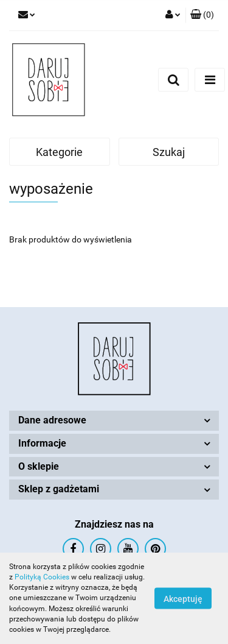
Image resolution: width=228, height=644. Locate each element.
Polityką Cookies (42, 577)
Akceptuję (183, 599)
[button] (202, 15)
